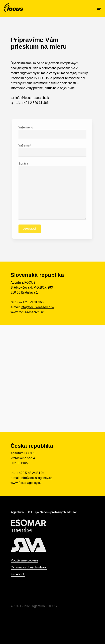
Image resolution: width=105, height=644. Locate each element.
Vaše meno (52, 136)
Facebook (18, 574)
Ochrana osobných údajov (29, 567)
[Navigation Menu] (99, 8)
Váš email (52, 152)
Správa (52, 190)
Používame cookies (25, 560)
